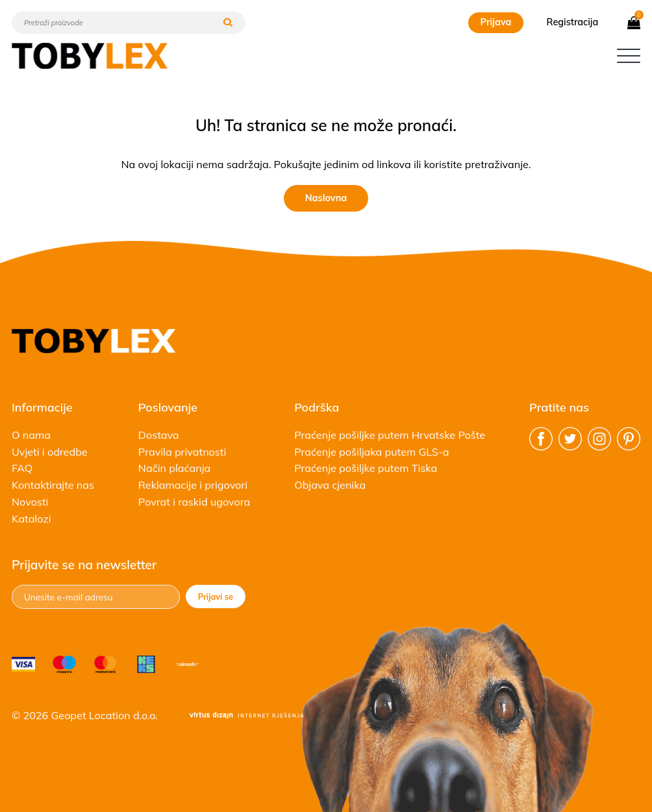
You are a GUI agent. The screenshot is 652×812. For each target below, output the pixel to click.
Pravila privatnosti (182, 452)
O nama (31, 435)
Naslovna (326, 198)
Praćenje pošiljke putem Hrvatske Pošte (390, 435)
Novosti (30, 502)
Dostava (159, 435)
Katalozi (31, 519)
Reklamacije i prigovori (193, 485)
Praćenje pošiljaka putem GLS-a (371, 452)
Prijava (495, 22)
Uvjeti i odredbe (50, 452)
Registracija (573, 22)
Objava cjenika (330, 485)
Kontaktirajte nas (53, 485)
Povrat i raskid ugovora (194, 502)
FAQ (22, 468)
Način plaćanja (174, 468)
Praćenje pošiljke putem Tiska (366, 468)
